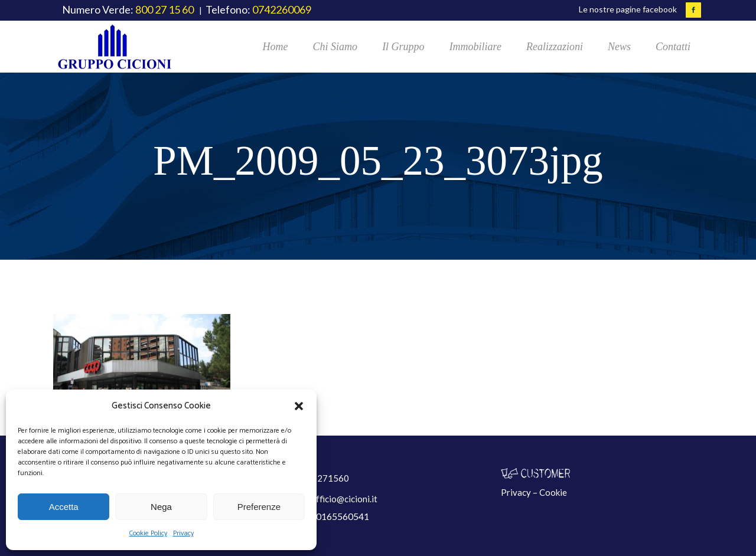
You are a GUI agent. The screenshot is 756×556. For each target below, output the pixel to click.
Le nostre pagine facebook (628, 9)
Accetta (64, 507)
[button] (299, 406)
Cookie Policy (148, 533)
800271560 (325, 478)
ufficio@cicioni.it (344, 499)
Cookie (553, 492)
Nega (161, 507)
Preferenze (259, 507)
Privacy (183, 533)
